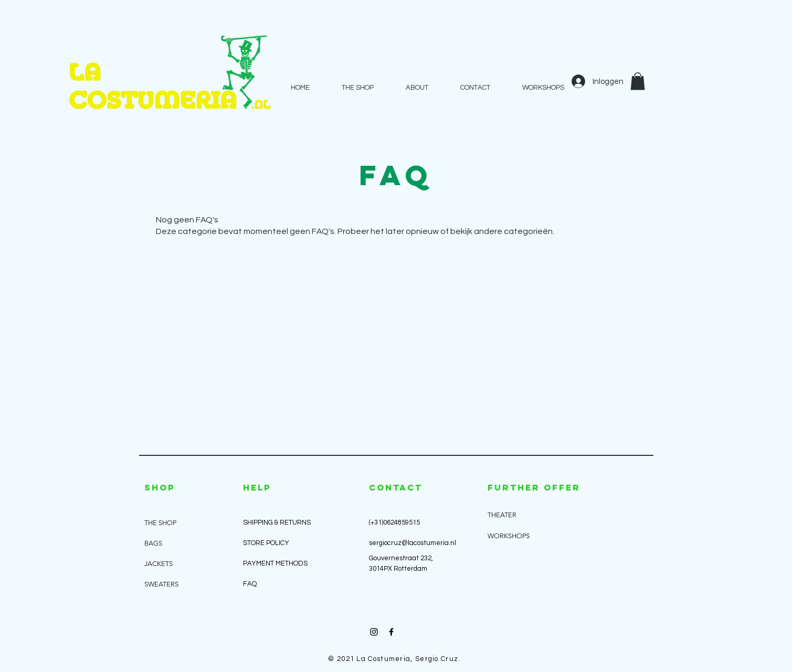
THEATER (502, 515)
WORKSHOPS (509, 536)
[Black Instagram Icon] (374, 632)
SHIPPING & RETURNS (277, 522)
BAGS (153, 543)
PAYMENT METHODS (275, 563)
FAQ (250, 584)
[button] (638, 81)
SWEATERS (161, 584)
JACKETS (159, 564)
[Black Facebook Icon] (391, 632)
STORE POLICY (267, 543)
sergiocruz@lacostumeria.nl (413, 543)
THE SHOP (160, 523)
